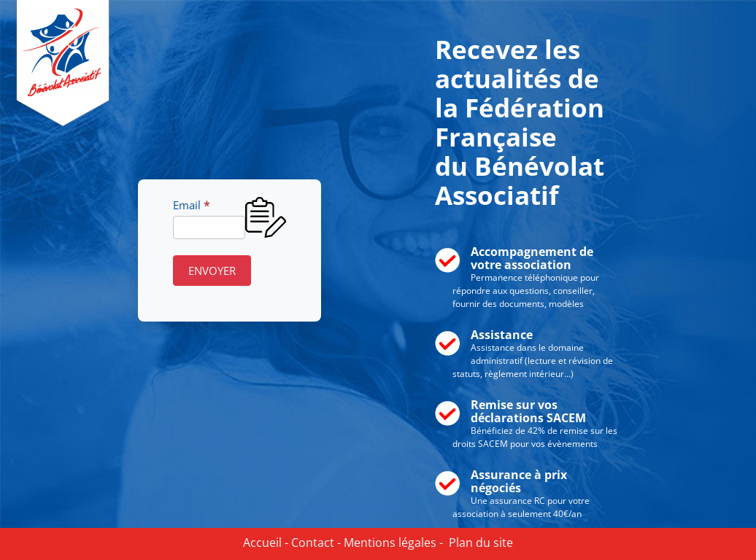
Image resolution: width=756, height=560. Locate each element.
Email (191, 205)
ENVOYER (212, 271)
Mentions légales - (392, 542)
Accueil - (266, 542)
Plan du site (478, 542)
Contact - (315, 542)
